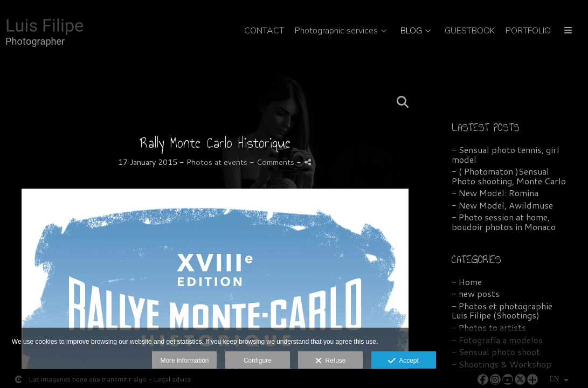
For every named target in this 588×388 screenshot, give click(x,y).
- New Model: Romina (495, 193)
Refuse (331, 361)
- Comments (273, 162)
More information (184, 361)
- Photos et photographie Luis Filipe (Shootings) (502, 311)
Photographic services (336, 31)
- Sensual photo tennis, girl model (506, 154)
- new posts (476, 293)
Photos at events (217, 162)
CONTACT (264, 31)
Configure (258, 361)
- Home (467, 282)
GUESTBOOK (470, 31)
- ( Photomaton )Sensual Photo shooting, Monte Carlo (509, 176)
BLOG (411, 31)
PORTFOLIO (528, 31)
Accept (403, 361)
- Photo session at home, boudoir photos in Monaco (504, 222)
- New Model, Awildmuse (502, 205)
